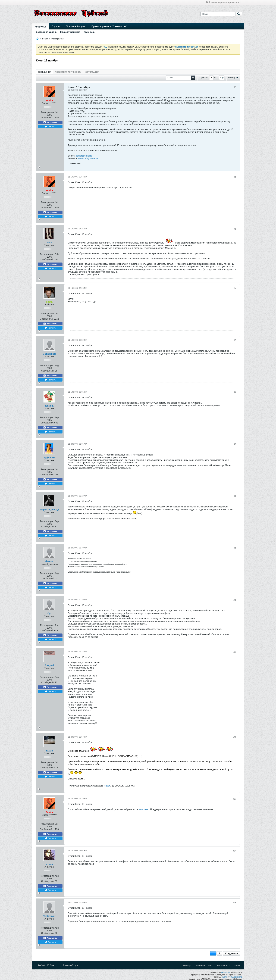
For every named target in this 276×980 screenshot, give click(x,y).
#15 (235, 903)
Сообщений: (46, 118)
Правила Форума (76, 26)
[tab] (44, 72)
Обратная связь (203, 965)
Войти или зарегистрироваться (224, 2)
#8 (235, 496)
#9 (235, 548)
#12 (235, 737)
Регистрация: (48, 112)
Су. (49, 613)
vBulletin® (226, 973)
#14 (235, 851)
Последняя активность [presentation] (68, 72)
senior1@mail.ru (84, 156)
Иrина (49, 864)
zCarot (224, 977)
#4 (235, 288)
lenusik (49, 406)
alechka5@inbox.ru (88, 158)
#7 (235, 444)
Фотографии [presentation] (92, 72)
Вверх (237, 965)
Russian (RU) (70, 965)
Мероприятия (57, 39)
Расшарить (50, 122)
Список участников (70, 32)
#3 (235, 229)
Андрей (49, 665)
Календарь (90, 32)
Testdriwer (49, 916)
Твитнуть (50, 127)
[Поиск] (218, 14)
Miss (49, 242)
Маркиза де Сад (49, 510)
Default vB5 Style (47, 965)
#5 (235, 340)
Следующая (232, 953)
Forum (45, 39)
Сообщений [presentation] (44, 72)
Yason (49, 751)
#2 (235, 177)
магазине (144, 809)
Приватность (223, 965)
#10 (235, 600)
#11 (235, 652)
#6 (235, 392)
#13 (235, 799)
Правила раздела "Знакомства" (109, 26)
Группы (56, 26)
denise (49, 561)
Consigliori (49, 354)
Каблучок (49, 458)
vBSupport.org (236, 977)
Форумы (41, 27)
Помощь (186, 965)
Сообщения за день (46, 32)
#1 (235, 87)
